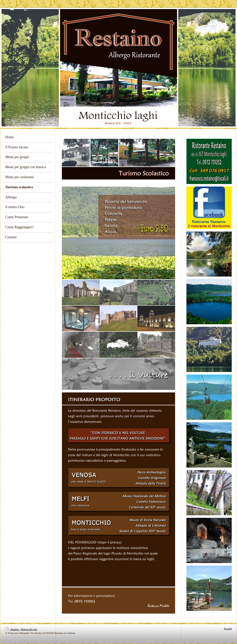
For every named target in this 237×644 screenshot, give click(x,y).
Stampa (12, 629)
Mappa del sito (29, 629)
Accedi (228, 628)
